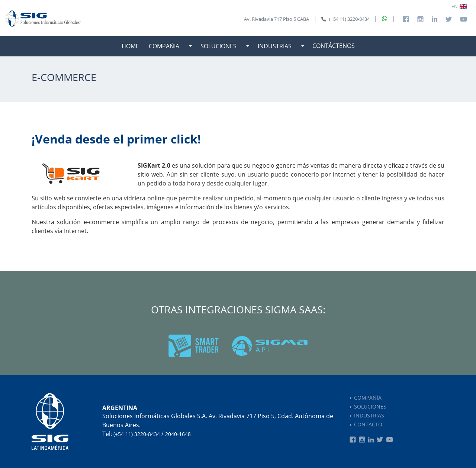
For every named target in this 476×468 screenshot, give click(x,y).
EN (455, 6)
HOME (130, 46)
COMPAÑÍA (368, 398)
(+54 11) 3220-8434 (137, 434)
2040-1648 (178, 434)
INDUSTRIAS (369, 415)
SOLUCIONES (370, 406)
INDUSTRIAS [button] (275, 46)
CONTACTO (368, 424)
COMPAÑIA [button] (164, 46)
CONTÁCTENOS (334, 46)
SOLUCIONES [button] (218, 46)
